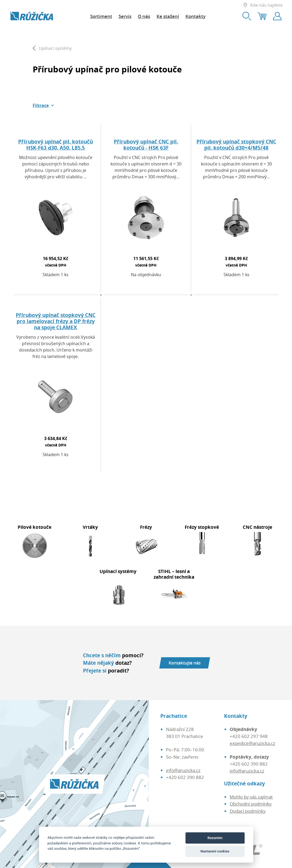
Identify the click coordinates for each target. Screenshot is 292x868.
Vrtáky (90, 527)
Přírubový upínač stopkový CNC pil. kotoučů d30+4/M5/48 (236, 145)
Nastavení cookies (215, 851)
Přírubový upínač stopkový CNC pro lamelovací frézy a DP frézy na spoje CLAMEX (56, 321)
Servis (125, 16)
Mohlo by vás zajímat (251, 797)
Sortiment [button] (101, 16)
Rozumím (215, 838)
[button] (43, 105)
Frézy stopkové (202, 527)
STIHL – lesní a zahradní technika (174, 574)
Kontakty (196, 16)
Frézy (146, 527)
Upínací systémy (118, 571)
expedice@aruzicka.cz (252, 743)
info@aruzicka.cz (183, 770)
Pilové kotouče (35, 527)
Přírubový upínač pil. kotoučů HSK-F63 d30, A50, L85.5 (56, 145)
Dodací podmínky (248, 811)
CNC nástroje (257, 527)
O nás (144, 16)
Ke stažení (168, 16)
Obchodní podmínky (251, 804)
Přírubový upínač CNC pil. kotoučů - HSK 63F (146, 145)
